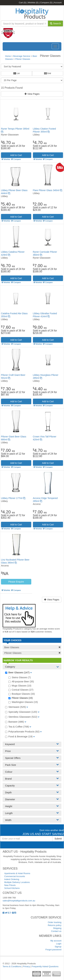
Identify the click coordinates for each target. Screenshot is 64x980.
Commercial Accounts (15, 876)
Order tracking (55, 922)
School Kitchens (12, 888)
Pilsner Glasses (23, 59)
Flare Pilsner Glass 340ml (48, 190)
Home (8, 56)
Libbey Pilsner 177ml (13, 498)
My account (56, 941)
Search (55, 23)
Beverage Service (22, 56)
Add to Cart (16, 155)
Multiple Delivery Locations (17, 882)
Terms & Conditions (12, 966)
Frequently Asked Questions (45, 966)
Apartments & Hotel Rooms (17, 873)
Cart (23, 3)
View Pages (32, 94)
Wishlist (33, 3)
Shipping (57, 928)
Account (58, 3)
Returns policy (55, 925)
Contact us (56, 931)
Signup (58, 947)
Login (59, 944)
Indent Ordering (12, 879)
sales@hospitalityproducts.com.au (19, 901)
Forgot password (53, 950)
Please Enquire (16, 582)
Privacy (26, 966)
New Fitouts (10, 885)
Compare (46, 3)
